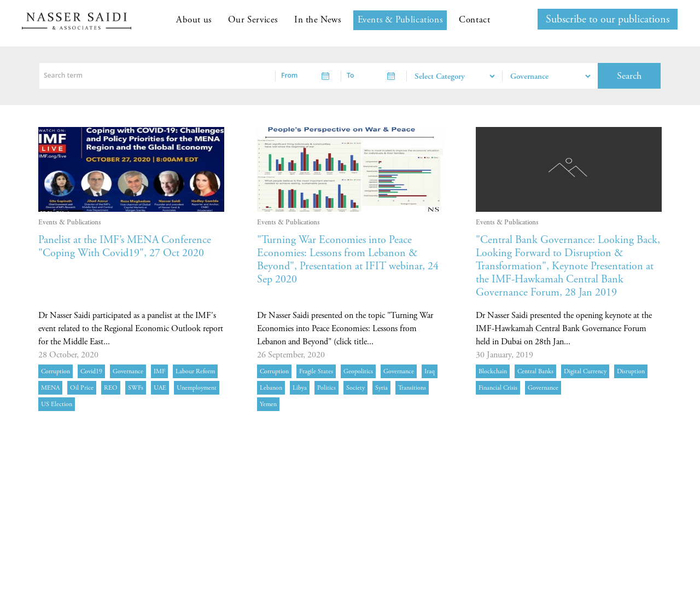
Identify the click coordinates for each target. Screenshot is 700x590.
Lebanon (271, 388)
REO (111, 388)
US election (57, 404)
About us (194, 20)
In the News (318, 20)
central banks (535, 371)
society (355, 388)
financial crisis (498, 388)
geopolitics (358, 371)
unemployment (197, 388)
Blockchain (493, 371)
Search (629, 76)
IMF (159, 371)
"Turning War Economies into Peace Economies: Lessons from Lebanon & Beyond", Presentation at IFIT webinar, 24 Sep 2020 (348, 260)
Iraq (430, 371)
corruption (56, 371)
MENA (50, 388)
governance (128, 371)
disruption (631, 371)
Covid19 (91, 371)
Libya (300, 388)
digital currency (585, 371)
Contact (474, 20)
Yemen (268, 404)
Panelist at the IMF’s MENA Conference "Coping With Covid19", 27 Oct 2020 (125, 247)
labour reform (195, 371)
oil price (82, 388)
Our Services (253, 20)
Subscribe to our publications (608, 19)
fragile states (316, 371)
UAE (160, 388)
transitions (412, 388)
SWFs (136, 388)
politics (326, 388)
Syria (381, 388)
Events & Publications (400, 20)
